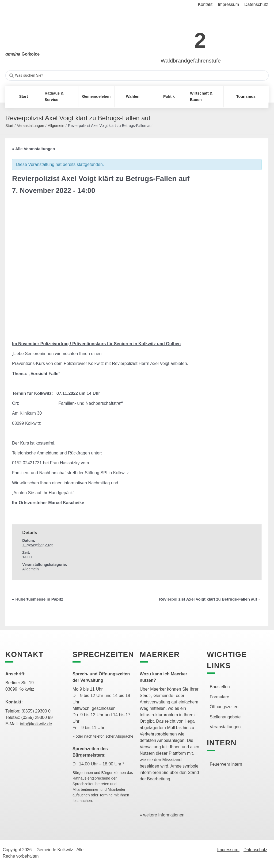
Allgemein (56, 126)
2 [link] (200, 40)
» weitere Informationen (162, 815)
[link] (183, 38)
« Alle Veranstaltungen (33, 149)
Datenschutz (255, 850)
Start (9, 126)
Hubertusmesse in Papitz (38, 599)
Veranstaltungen (30, 126)
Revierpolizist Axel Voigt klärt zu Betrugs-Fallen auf (210, 599)
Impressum (228, 850)
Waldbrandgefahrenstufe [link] (191, 61)
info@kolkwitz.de (36, 724)
